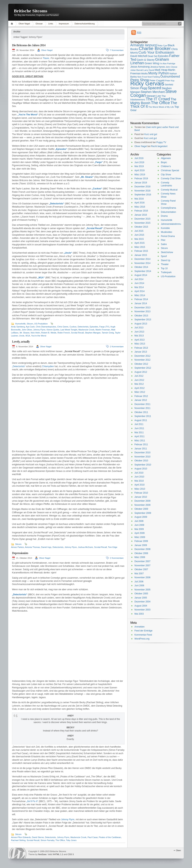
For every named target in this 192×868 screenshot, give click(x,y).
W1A (28, 336)
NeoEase (42, 854)
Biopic (164, 162)
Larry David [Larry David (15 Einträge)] (149, 70)
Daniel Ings (46, 547)
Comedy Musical (169, 190)
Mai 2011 (139, 433)
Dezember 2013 (142, 308)
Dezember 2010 (142, 453)
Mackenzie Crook (86, 330)
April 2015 (139, 243)
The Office (60, 840)
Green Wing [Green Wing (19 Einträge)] (152, 63)
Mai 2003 (139, 614)
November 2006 (142, 577)
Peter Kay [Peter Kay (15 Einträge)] (170, 81)
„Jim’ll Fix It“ (32, 801)
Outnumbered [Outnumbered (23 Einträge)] (170, 77)
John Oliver (27, 330)
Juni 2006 (139, 586)
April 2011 (139, 436)
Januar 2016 (141, 215)
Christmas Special (170, 170)
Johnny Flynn (39, 330)
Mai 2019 (139, 166)
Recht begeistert (159, 146)
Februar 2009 (141, 541)
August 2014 (141, 275)
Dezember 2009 (142, 501)
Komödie (165, 228)
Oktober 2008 (141, 553)
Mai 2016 (139, 199)
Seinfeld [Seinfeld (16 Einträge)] (169, 85)
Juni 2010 (139, 477)
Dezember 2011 (142, 404)
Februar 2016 (141, 211)
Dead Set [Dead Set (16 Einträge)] (153, 56)
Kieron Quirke (53, 330)
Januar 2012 (141, 400)
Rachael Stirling (18, 840)
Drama (164, 216)
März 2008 (140, 557)
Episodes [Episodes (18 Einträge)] (163, 56)
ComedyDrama (168, 208)
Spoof (164, 256)
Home (12, 24)
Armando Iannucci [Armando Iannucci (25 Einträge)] (144, 45)
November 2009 (142, 505)
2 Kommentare (117, 347)
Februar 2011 (141, 444)
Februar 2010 (141, 493)
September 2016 (143, 195)
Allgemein (166, 158)
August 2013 (141, 324)
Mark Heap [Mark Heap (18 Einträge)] (161, 70)
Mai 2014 (139, 287)
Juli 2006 (139, 582)
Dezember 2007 (142, 561)
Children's (166, 166)
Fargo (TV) (104, 327)
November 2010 (142, 457)
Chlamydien (48, 366)
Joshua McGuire (85, 547)
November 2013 (142, 311)
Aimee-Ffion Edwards (21, 837)
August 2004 (141, 606)
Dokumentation (168, 212)
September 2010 (143, 465)
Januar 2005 (141, 598)
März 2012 (140, 392)
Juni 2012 (139, 380)
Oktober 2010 (141, 461)
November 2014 (142, 263)
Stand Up (166, 260)
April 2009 (139, 533)
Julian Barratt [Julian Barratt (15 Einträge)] (136, 70)
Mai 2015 (139, 239)
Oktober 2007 (141, 569)
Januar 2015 (141, 255)
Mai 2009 (139, 529)
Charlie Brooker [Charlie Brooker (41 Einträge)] (155, 48)
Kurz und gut (151, 134)
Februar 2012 (141, 396)
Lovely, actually (21, 342)
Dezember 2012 (142, 356)
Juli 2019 (139, 158)
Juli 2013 (139, 328)
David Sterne (38, 837)
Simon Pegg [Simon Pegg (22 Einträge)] (139, 88)
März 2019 (140, 175)
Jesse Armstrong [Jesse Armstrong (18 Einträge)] (140, 67)
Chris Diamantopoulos (46, 327)
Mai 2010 (139, 481)
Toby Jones (71, 840)
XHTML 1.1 (58, 854)
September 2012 (143, 368)
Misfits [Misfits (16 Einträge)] (144, 74)
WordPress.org (142, 639)
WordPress (18, 853)
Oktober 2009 (141, 509)
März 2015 (140, 247)
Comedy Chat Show (171, 179)
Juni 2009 (139, 525)
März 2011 (140, 441)
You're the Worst (39, 336)
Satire (164, 244)
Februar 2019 (141, 179)
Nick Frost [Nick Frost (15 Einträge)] (142, 77)
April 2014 (139, 291)
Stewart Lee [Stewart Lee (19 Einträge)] (154, 96)
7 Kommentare (117, 50)
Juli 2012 (139, 376)
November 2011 (142, 408)
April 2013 (139, 340)
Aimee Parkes (17, 547)
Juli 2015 (139, 231)
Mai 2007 (139, 574)
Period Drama (168, 236)
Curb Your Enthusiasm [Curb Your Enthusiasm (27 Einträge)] (156, 52)
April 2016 (139, 203)
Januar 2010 (141, 497)
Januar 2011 (141, 449)
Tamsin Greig (108, 333)
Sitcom (30, 324)
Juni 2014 (139, 283)
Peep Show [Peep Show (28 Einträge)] (140, 80)
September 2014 (143, 271)
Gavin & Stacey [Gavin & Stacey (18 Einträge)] (146, 60)
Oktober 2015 (141, 227)
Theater (165, 264)
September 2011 (143, 416)
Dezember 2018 (142, 187)
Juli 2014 (139, 279)
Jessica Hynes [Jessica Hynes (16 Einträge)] (158, 67)
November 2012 (142, 360)
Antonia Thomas (32, 547)
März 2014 (140, 295)
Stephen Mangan (93, 333)
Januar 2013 (141, 352)
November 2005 (142, 590)
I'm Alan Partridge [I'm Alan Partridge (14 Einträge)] (167, 63)
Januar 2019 (141, 183)
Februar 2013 (141, 348)
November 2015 (142, 223)
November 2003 (142, 610)
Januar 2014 (141, 303)
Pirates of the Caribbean (110, 837)
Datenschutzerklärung (85, 24)
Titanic (46, 58)
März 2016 (140, 207)
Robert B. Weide (49, 333)
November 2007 (142, 565)
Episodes (94, 327)
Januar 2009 (141, 545)
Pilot (163, 240)
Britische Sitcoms (31, 11)
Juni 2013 (139, 332)
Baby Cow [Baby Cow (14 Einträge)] (163, 46)
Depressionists (20, 553)
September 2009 (143, 513)
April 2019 (139, 170)
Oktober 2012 (141, 364)
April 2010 (139, 485)
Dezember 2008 (142, 549)
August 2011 (141, 420)
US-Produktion (41, 324)
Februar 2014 (141, 299)
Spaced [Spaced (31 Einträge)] (154, 88)
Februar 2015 (141, 251)
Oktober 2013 (141, 316)
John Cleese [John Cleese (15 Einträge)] (171, 67)
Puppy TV (161, 142)
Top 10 (164, 268)
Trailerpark (166, 272)
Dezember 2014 (142, 259)
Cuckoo (73, 327)
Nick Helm (35, 333)
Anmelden (139, 627)
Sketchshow (167, 252)
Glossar (39, 24)
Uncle (22, 336)
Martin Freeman (103, 330)
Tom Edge (113, 547)
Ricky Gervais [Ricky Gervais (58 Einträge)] (147, 83)
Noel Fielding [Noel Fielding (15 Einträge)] (154, 77)
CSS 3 (71, 854)
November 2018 (142, 191)
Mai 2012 (139, 384)
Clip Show (166, 175)
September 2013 (143, 320)
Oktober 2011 (141, 412)
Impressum (64, 24)
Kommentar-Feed (143, 635)
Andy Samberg (18, 327)
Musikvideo (166, 232)
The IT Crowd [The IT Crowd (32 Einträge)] (158, 99)
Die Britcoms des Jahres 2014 (29, 45)
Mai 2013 (139, 336)
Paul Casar (93, 837)
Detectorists (83, 327)
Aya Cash (30, 327)
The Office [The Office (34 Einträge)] (160, 103)
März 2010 (140, 489)
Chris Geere (63, 327)
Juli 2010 (139, 473)
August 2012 (141, 372)
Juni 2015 (139, 235)
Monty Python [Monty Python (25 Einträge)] (159, 73)
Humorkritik (20, 324)
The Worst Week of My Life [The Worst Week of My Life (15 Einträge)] (161, 107)
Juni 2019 (139, 162)
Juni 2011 (139, 428)
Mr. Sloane (25, 333)
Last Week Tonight (69, 330)
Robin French (64, 333)
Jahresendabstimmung (172, 224)
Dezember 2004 (142, 602)
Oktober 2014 (141, 267)
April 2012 (139, 388)
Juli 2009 (139, 521)
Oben (178, 850)
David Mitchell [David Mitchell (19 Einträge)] (139, 56)
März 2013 (140, 344)
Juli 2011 (139, 424)
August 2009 (141, 517)
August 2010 (141, 469)
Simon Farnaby (47, 840)
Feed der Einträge (143, 631)
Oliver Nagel (24, 24)
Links (51, 24)
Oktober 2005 (141, 594)
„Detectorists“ (19, 366)
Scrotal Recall (77, 333)
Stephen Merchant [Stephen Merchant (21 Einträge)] (153, 92)
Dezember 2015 (142, 219)
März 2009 (140, 537)
